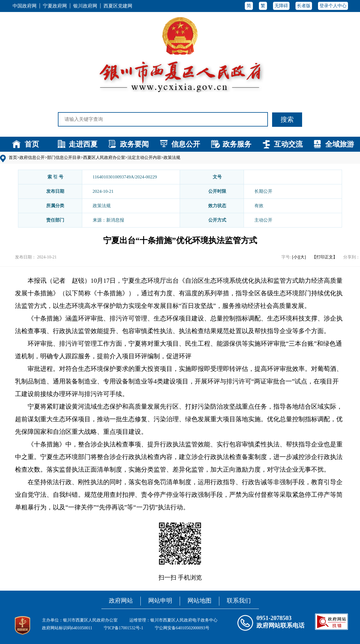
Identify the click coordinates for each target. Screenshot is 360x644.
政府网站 (121, 601)
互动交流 (288, 144)
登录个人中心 (333, 6)
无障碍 (281, 6)
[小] (295, 257)
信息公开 (186, 144)
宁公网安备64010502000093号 (182, 628)
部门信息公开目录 (64, 158)
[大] (303, 257)
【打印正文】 (325, 257)
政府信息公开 (32, 158)
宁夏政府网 (55, 6)
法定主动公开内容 (144, 158)
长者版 (304, 6)
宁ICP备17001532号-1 (123, 628)
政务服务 (237, 144)
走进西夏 (83, 144)
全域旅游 (340, 144)
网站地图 (199, 601)
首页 (32, 144)
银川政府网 (85, 6)
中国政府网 (25, 6)
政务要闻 (134, 144)
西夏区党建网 (118, 6)
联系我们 (239, 601)
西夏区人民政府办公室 (104, 158)
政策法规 (172, 158)
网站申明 (160, 601)
